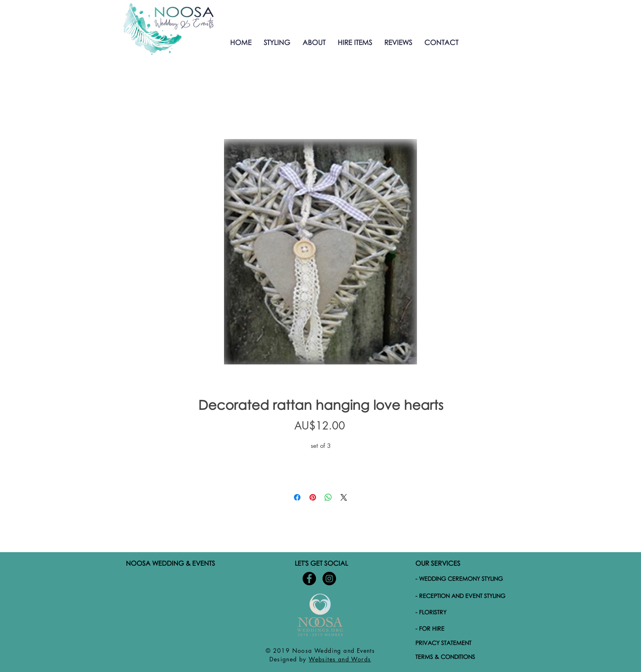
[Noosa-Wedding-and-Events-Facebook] (309, 579)
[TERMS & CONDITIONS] (464, 656)
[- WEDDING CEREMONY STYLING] (464, 578)
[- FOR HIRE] (465, 628)
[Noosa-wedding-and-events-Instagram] (329, 579)
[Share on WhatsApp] (328, 497)
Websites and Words (340, 659)
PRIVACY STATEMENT (443, 643)
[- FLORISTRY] (465, 612)
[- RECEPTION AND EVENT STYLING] (465, 596)
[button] (277, 42)
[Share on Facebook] (297, 497)
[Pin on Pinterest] (313, 497)
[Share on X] (344, 497)
